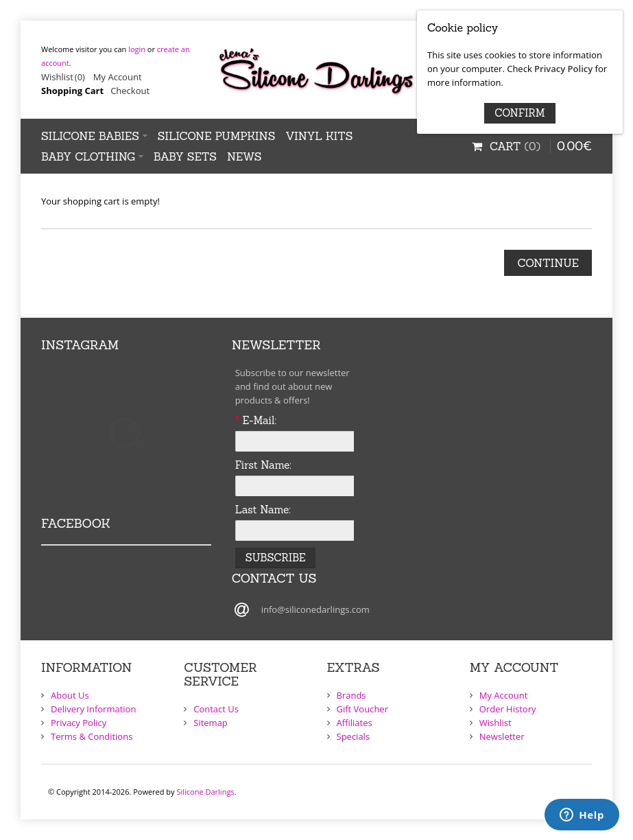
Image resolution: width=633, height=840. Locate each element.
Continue (548, 263)
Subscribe (276, 558)
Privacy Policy (563, 69)
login (137, 49)
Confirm (519, 113)
